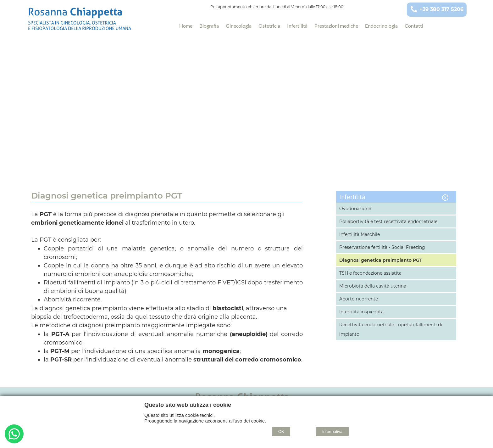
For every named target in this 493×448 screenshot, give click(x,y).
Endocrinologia (381, 26)
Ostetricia (269, 26)
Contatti (414, 26)
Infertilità (297, 26)
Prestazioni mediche (336, 26)
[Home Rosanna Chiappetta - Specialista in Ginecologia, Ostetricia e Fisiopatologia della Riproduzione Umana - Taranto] (93, 21)
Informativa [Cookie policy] (332, 431)
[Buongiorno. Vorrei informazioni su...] (14, 435)
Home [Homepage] (186, 26)
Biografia (209, 26)
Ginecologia (239, 26)
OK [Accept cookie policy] (281, 431)
